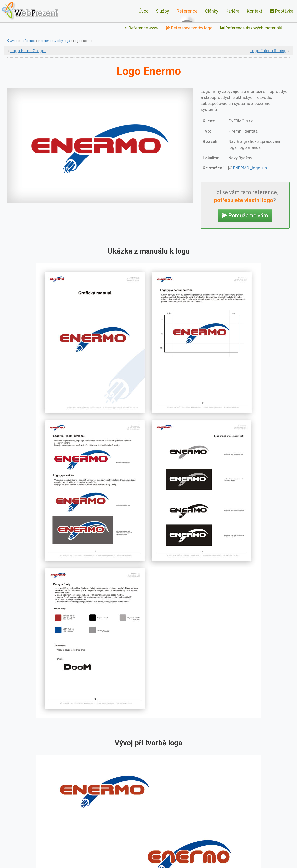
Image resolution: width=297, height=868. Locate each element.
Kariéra (233, 11)
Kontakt (255, 11)
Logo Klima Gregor (28, 51)
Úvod (144, 11)
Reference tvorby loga (189, 28)
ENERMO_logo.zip (250, 168)
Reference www (141, 28)
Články (212, 11)
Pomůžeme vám (245, 215)
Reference (187, 11)
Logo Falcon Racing (268, 51)
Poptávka (281, 11)
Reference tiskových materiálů (251, 28)
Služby (163, 11)
